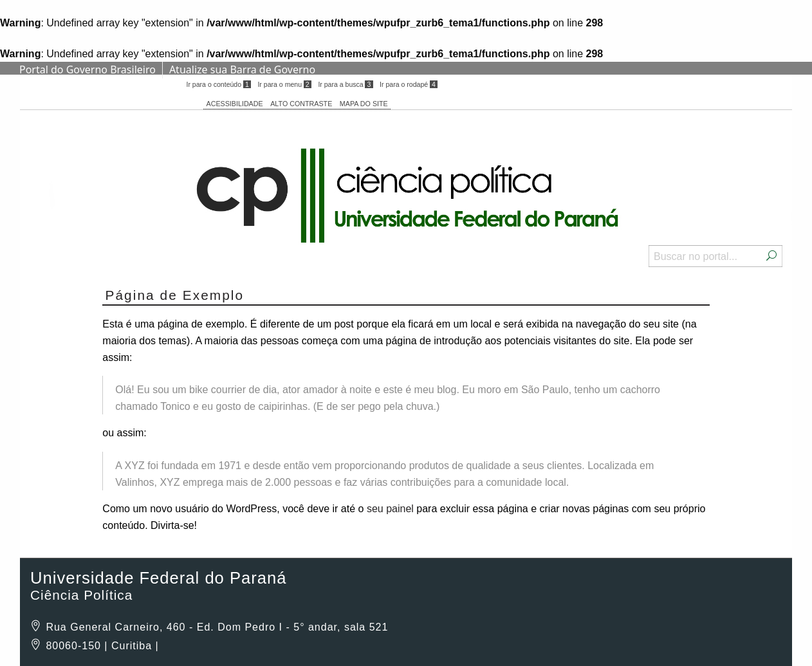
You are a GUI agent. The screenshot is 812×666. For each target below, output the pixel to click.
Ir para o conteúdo (218, 84)
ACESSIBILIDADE (235, 104)
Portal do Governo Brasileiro (88, 69)
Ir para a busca (345, 84)
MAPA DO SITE (364, 104)
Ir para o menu (284, 84)
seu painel (390, 509)
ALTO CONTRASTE (301, 104)
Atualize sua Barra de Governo (242, 69)
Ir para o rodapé (409, 84)
